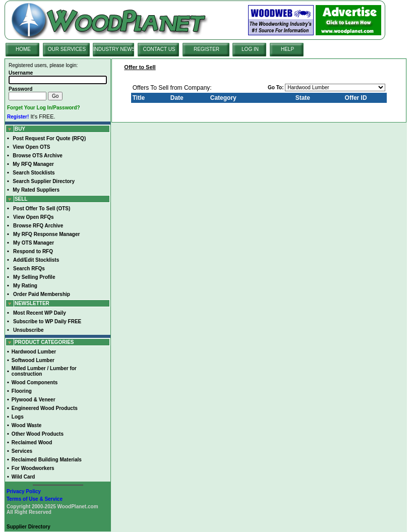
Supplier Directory (28, 527)
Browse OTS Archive (38, 156)
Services (22, 451)
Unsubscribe (28, 330)
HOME (23, 49)
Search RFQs (29, 269)
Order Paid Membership (42, 294)
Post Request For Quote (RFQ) (49, 138)
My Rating (25, 286)
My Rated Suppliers (36, 190)
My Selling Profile (34, 277)
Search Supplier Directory (44, 181)
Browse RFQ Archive (38, 226)
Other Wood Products (38, 434)
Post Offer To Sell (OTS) (42, 209)
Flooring (22, 391)
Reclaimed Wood (32, 442)
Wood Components (35, 382)
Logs (18, 417)
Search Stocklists (34, 173)
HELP (287, 49)
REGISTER (206, 49)
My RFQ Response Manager (46, 234)
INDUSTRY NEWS (114, 49)
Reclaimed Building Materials (47, 460)
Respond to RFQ (33, 251)
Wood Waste (26, 425)
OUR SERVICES (67, 49)
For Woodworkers (33, 468)
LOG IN (250, 49)
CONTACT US (159, 49)
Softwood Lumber (33, 360)
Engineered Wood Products (45, 408)
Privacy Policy (24, 491)
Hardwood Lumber (34, 352)
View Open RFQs (33, 217)
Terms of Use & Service (35, 499)
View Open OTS (31, 147)
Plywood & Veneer (34, 400)
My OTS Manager (34, 243)
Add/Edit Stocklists (36, 260)
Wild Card (23, 477)
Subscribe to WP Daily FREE (47, 321)
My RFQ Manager (33, 164)
